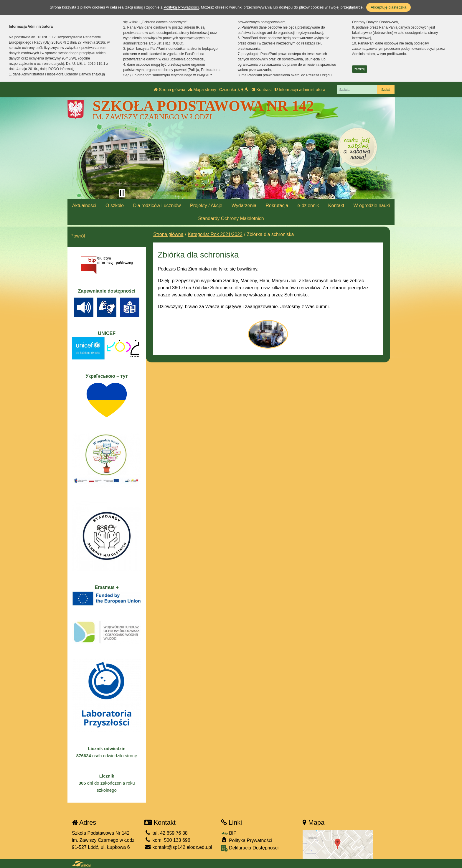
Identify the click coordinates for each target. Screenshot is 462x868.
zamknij (359, 69)
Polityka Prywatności (247, 840)
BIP (229, 833)
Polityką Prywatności (181, 7)
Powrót (78, 236)
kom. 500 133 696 (167, 840)
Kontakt (336, 206)
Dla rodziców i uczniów (157, 206)
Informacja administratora (300, 90)
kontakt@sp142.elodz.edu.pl (178, 847)
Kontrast (262, 90)
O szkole (115, 206)
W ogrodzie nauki (372, 206)
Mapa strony (202, 90)
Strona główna (169, 90)
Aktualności (84, 206)
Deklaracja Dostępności (250, 848)
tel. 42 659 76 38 (166, 833)
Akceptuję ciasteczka (388, 7)
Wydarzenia (244, 206)
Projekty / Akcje (206, 206)
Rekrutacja (277, 206)
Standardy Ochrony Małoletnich (231, 218)
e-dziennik (308, 206)
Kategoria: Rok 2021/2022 (215, 234)
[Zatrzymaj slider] (122, 193)
